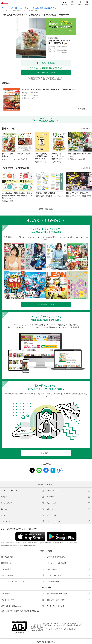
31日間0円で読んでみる (46, 72)
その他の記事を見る (46, 209)
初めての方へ (8, 557)
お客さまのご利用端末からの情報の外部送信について (20, 612)
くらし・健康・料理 (11, 8)
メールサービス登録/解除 (57, 563)
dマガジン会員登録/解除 (56, 557)
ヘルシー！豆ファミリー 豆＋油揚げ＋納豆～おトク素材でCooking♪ (38, 8)
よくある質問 (6, 569)
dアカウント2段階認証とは (11, 606)
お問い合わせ (52, 569)
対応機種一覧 (6, 563)
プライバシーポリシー (10, 600)
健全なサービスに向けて (56, 600)
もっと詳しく (46, 453)
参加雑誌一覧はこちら (46, 304)
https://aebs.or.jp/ (38, 631)
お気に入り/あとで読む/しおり (13, 582)
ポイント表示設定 (8, 575)
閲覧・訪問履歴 (53, 582)
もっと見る (85, 129)
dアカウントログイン (55, 575)
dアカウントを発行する (46, 642)
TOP (3, 8)
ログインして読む (48, 63)
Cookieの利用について (56, 606)
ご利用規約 (5, 594)
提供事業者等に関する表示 (57, 594)
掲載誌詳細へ (82, 109)
